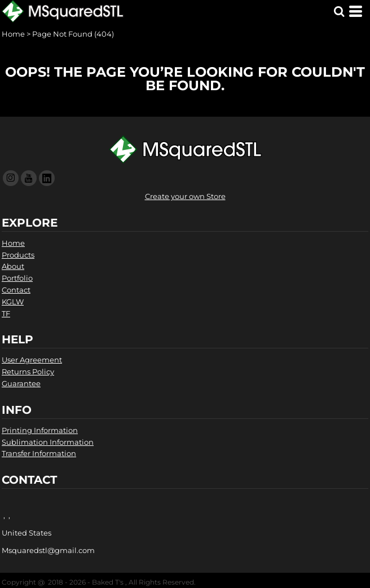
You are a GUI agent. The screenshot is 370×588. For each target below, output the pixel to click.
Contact (16, 290)
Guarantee (21, 383)
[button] (339, 11)
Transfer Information (39, 453)
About (13, 266)
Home (13, 34)
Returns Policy (28, 372)
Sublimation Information (48, 442)
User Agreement (32, 360)
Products (18, 255)
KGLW (13, 302)
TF (6, 313)
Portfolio (17, 278)
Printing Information (40, 430)
